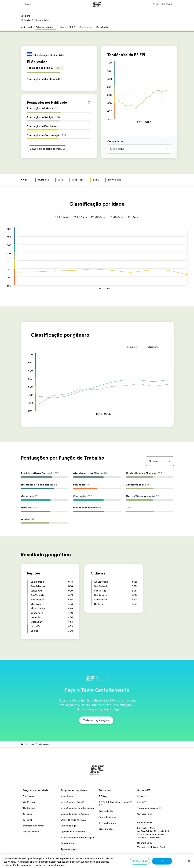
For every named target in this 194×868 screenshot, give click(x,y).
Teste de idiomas (108, 817)
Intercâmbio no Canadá (72, 802)
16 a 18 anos (29, 802)
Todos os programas (71, 855)
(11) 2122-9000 (145, 843)
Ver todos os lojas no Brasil (151, 847)
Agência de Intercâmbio (73, 832)
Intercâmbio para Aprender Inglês (78, 837)
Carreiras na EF (145, 814)
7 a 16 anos (28, 796)
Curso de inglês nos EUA (73, 820)
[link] (35, 18)
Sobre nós (142, 796)
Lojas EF (142, 802)
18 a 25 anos (29, 808)
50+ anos (27, 820)
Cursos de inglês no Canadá (75, 814)
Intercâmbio (67, 796)
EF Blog (103, 796)
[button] (26, 4)
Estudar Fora (67, 843)
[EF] (97, 4)
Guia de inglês (106, 811)
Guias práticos (106, 829)
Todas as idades (31, 832)
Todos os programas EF (149, 808)
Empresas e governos (33, 826)
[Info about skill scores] (89, 103)
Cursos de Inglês (69, 826)
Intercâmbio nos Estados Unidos (77, 808)
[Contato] (162, 4)
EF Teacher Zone (108, 823)
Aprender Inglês (69, 849)
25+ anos (27, 814)
